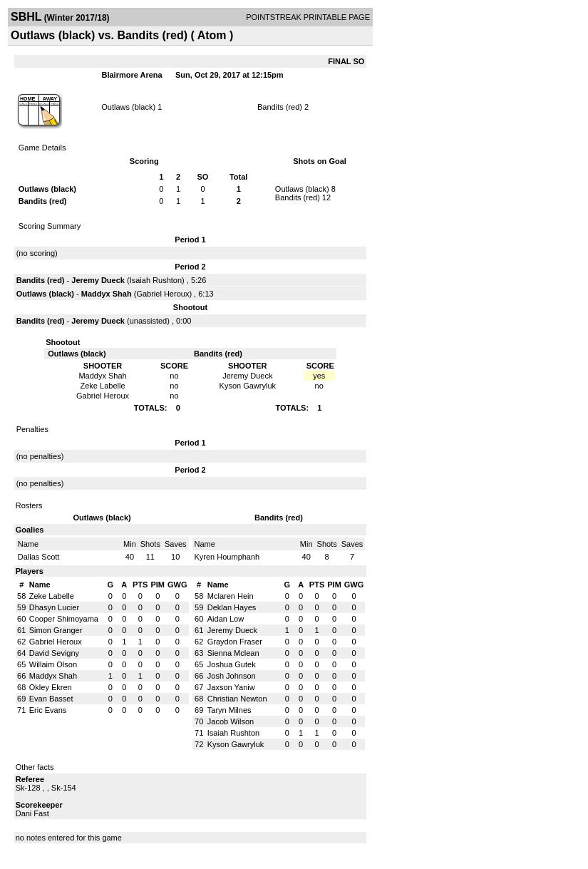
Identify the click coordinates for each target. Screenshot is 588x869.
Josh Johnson (232, 676)
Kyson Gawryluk (236, 744)
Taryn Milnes (229, 710)
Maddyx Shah (107, 294)
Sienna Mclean (233, 653)
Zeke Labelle (52, 596)
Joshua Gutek (232, 664)
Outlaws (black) (128, 107)
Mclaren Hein (231, 596)
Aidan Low (226, 619)
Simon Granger (56, 630)
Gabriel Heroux (163, 294)
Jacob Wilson (231, 721)
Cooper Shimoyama (64, 619)
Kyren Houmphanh (227, 557)
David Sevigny (54, 653)
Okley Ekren (51, 687)
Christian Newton (237, 699)
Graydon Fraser (235, 642)
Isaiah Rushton (156, 280)
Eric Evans (48, 710)
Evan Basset (51, 699)
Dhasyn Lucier (54, 607)
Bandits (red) (280, 107)
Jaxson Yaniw (231, 687)
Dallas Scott (39, 557)
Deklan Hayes (232, 607)
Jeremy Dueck (98, 280)
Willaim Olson (53, 664)
